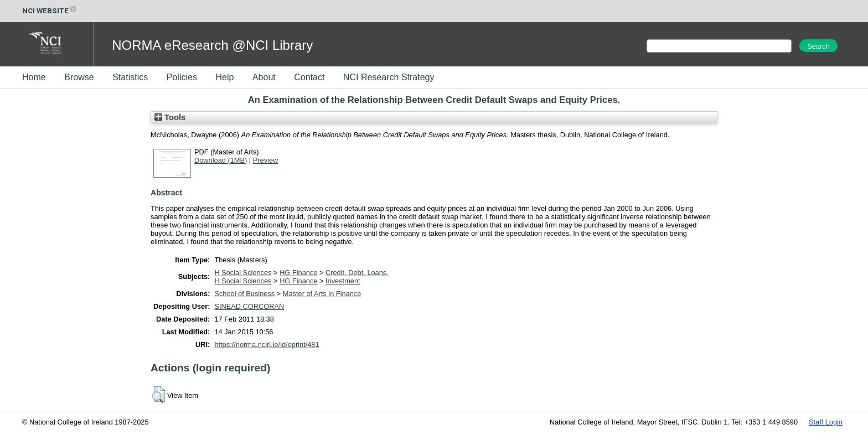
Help (224, 77)
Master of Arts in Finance (322, 294)
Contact (309, 77)
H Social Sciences (243, 273)
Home (34, 77)
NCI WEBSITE (50, 11)
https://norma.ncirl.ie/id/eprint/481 (267, 345)
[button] (159, 395)
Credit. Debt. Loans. (357, 273)
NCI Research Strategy (389, 77)
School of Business (244, 294)
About (264, 77)
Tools (170, 117)
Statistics (130, 77)
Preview (266, 160)
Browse (79, 77)
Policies (182, 77)
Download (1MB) (221, 160)
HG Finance (298, 273)
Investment (343, 281)
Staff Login (826, 422)
